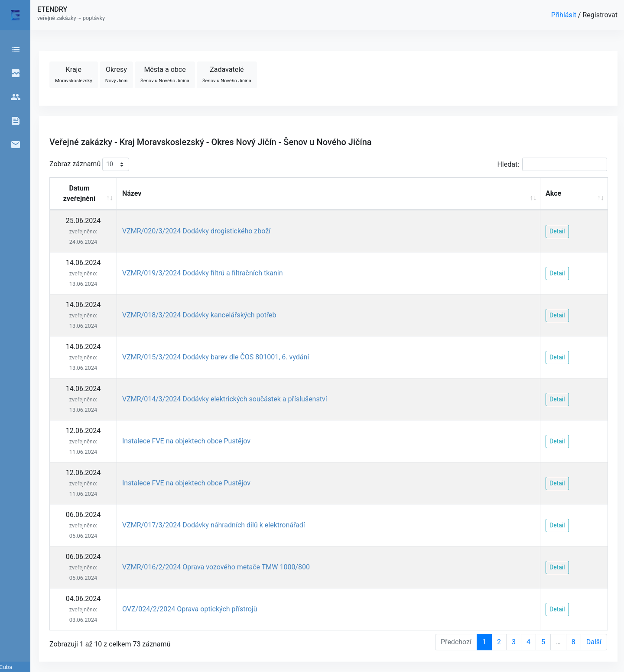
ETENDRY (52, 9)
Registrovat (600, 15)
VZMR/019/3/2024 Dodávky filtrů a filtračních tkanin (203, 273)
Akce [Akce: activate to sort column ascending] (553, 193)
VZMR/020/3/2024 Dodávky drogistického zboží (196, 231)
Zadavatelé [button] (227, 74)
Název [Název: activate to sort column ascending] (132, 193)
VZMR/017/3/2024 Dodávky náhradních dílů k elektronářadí (214, 525)
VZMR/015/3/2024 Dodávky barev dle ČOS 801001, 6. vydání (216, 357)
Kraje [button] (74, 74)
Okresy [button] (116, 74)
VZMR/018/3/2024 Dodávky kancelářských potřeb (199, 315)
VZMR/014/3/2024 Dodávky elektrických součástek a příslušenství (225, 399)
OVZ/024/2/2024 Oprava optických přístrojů (190, 609)
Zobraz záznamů (89, 164)
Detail (557, 231)
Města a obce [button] (165, 74)
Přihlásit (565, 15)
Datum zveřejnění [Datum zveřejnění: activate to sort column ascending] (79, 193)
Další (594, 642)
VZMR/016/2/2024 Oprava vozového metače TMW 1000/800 (216, 567)
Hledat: (552, 164)
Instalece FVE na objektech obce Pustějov (186, 441)
